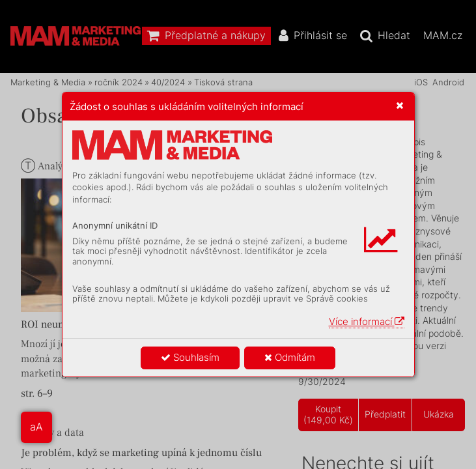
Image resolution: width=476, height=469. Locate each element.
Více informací (367, 321)
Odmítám (290, 357)
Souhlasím (190, 357)
